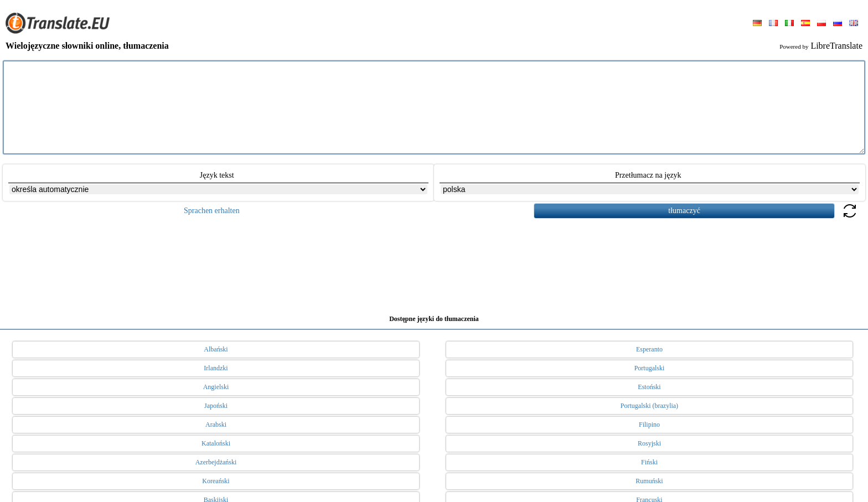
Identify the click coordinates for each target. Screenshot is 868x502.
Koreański (216, 481)
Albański (216, 349)
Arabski (216, 425)
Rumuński (649, 481)
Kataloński (216, 443)
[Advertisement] (434, 262)
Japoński (216, 406)
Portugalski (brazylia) (649, 406)
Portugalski (650, 368)
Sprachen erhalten (212, 211)
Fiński (649, 462)
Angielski (216, 387)
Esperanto (649, 349)
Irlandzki (216, 368)
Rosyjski (649, 443)
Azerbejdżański (216, 462)
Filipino (649, 425)
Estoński (649, 387)
